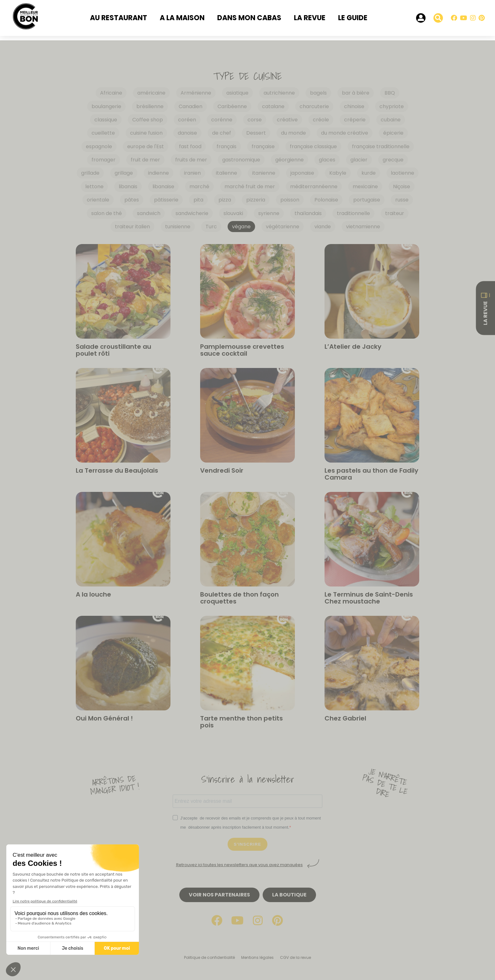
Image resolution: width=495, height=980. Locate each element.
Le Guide (353, 18)
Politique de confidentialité (209, 957)
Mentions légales (257, 957)
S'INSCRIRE (248, 844)
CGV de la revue (295, 957)
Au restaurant (119, 18)
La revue (310, 18)
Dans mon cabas (249, 18)
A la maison (182, 18)
